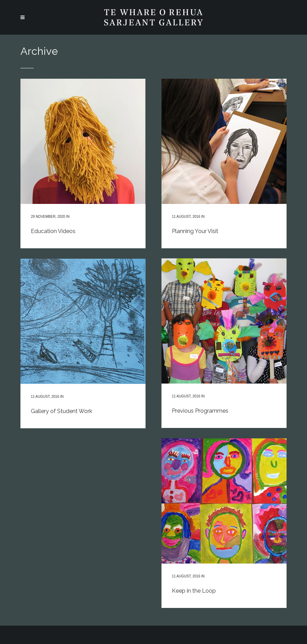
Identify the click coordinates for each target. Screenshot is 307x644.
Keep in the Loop (194, 591)
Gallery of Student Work (62, 411)
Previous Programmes (200, 411)
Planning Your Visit (195, 231)
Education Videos (53, 231)
